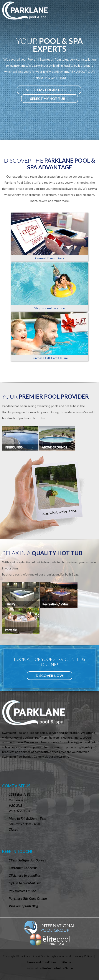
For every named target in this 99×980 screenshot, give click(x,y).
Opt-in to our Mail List (25, 883)
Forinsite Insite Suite (58, 968)
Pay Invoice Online (22, 891)
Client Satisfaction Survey (27, 860)
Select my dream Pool (49, 90)
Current (50, 236)
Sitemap (67, 962)
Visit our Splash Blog (23, 906)
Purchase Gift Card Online (28, 898)
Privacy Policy (83, 956)
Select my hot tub (50, 98)
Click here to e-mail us (25, 875)
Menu (91, 11)
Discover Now (49, 676)
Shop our (50, 286)
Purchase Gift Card (50, 336)
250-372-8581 (20, 811)
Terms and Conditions (41, 962)
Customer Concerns (23, 868)
